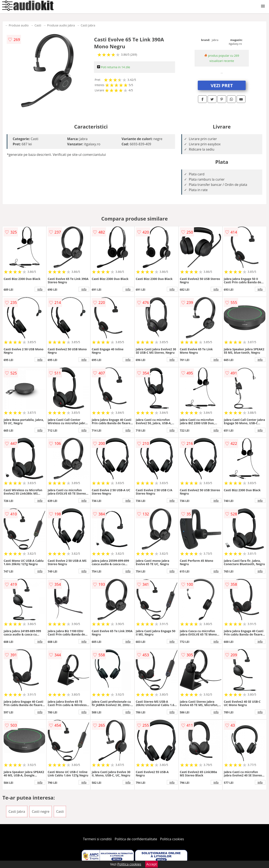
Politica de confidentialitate (136, 839)
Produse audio (19, 25)
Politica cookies (172, 839)
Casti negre (41, 812)
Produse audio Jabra (61, 25)
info (40, 289)
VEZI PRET (222, 85)
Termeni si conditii (97, 839)
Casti (38, 25)
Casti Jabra (88, 25)
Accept (152, 864)
